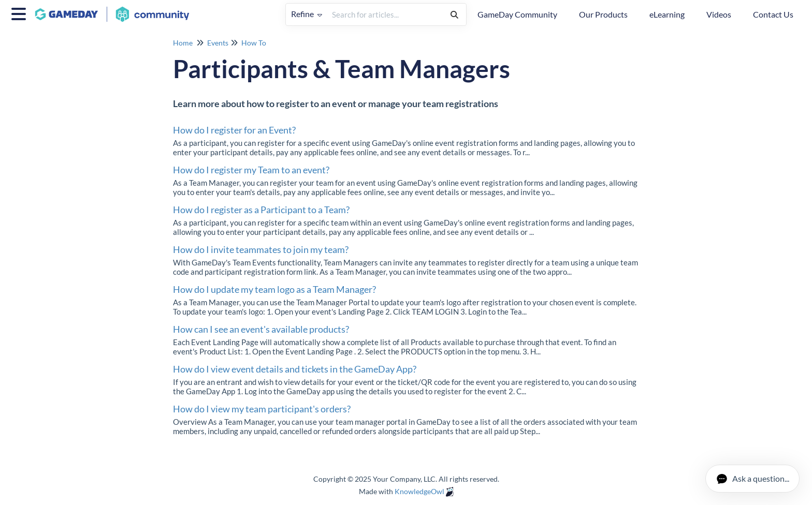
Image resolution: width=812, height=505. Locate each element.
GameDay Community (517, 14)
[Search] (454, 14)
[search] (385, 14)
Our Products (603, 14)
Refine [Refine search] (307, 14)
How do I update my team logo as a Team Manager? (274, 289)
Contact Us (773, 14)
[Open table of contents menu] (21, 12)
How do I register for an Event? (234, 130)
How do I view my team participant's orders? (262, 409)
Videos (719, 14)
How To (254, 43)
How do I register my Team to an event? (251, 170)
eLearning (667, 14)
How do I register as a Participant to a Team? (261, 210)
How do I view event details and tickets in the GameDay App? (295, 369)
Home (183, 43)
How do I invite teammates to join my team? (261, 249)
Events (218, 43)
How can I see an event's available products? (261, 329)
